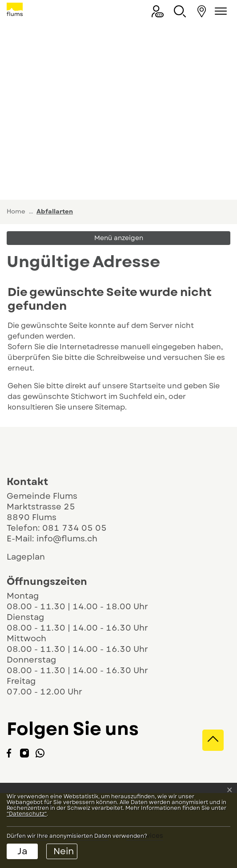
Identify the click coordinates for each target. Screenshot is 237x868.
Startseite (147, 386)
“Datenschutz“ (27, 814)
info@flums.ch (67, 539)
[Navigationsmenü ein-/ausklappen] (219, 11)
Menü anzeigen (119, 238)
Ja (22, 851)
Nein (64, 851)
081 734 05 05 (74, 528)
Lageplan (34, 557)
